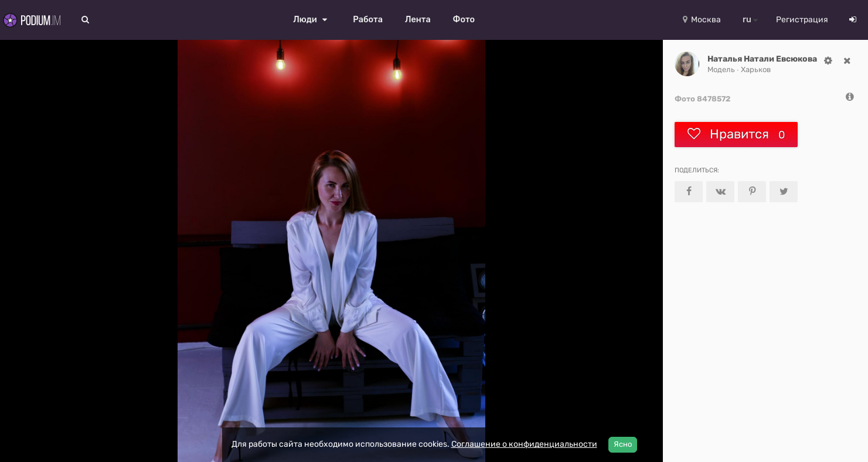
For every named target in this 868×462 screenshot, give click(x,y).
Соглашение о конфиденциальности (524, 444)
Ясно (623, 444)
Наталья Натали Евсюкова (762, 59)
